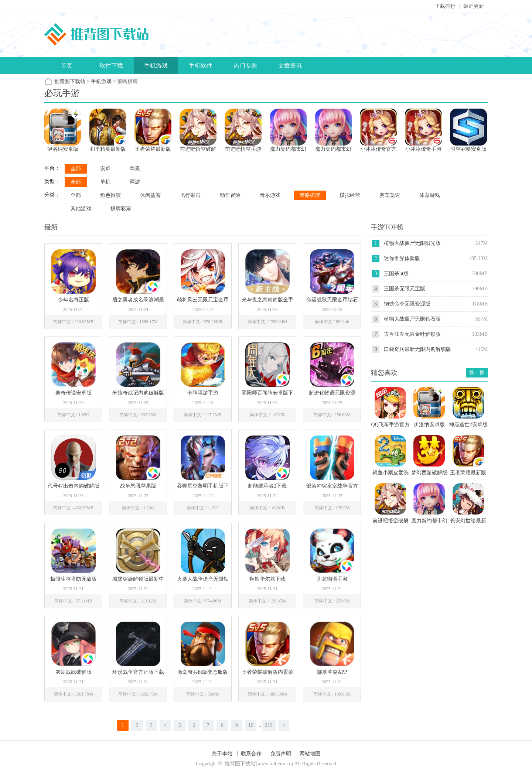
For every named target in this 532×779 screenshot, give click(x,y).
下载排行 (445, 6)
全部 (76, 169)
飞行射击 (190, 195)
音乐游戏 (270, 195)
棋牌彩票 (121, 209)
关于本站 (222, 754)
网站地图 (310, 754)
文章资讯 (290, 66)
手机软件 (201, 66)
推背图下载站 (70, 81)
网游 (135, 182)
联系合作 (251, 754)
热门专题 (245, 66)
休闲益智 (150, 195)
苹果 (135, 169)
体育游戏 (430, 195)
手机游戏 (156, 66)
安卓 (105, 169)
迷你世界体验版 (402, 258)
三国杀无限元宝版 (405, 289)
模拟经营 (350, 195)
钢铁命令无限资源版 (407, 304)
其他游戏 (81, 209)
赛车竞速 (390, 195)
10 (251, 725)
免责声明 (281, 754)
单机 (105, 182)
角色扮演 (110, 195)
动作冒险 (230, 195)
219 (269, 725)
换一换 (477, 373)
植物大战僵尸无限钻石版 (412, 319)
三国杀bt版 (396, 274)
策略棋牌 (310, 195)
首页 (66, 66)
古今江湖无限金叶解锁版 (412, 334)
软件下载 (111, 66)
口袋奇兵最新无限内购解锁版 (417, 349)
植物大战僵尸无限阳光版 (412, 243)
